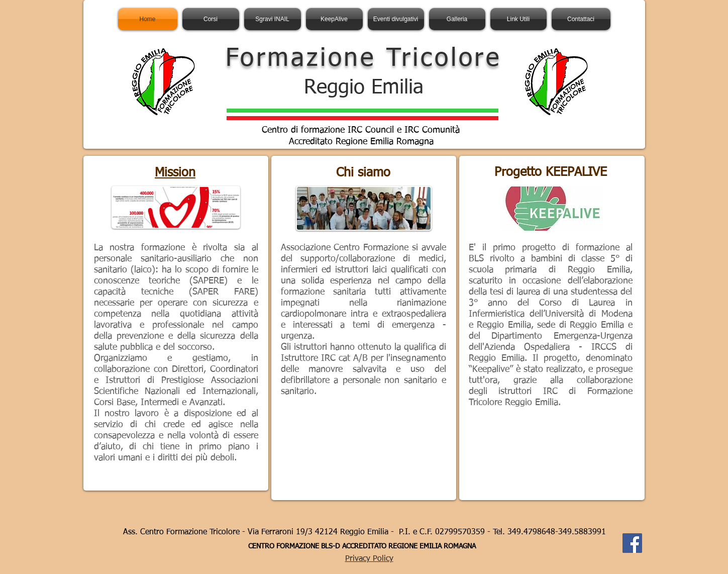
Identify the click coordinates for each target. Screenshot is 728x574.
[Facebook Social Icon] (632, 543)
